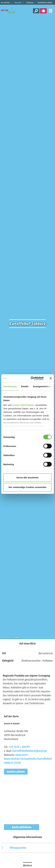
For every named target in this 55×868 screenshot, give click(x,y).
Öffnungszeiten (18, 848)
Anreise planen (16, 772)
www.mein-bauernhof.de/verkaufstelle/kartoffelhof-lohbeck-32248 (28, 759)
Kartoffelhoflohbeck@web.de (30, 751)
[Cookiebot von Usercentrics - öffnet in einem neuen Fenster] (32, 378)
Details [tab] (25, 386)
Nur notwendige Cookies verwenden (27, 487)
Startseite (18, 3)
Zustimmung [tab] (10, 386)
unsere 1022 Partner (23, 405)
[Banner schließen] (51, 378)
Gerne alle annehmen (28, 478)
